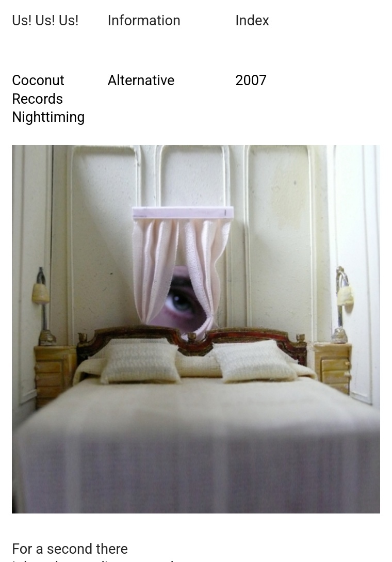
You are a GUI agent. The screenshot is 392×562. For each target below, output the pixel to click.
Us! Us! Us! (45, 21)
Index (252, 21)
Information (144, 21)
